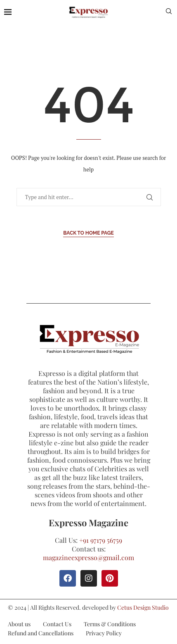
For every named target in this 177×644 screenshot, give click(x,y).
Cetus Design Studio (143, 607)
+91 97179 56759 (101, 540)
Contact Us (57, 624)
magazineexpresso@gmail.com (88, 557)
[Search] (169, 12)
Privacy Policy (104, 633)
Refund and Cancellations (41, 633)
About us (19, 624)
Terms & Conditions (110, 624)
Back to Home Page (88, 233)
